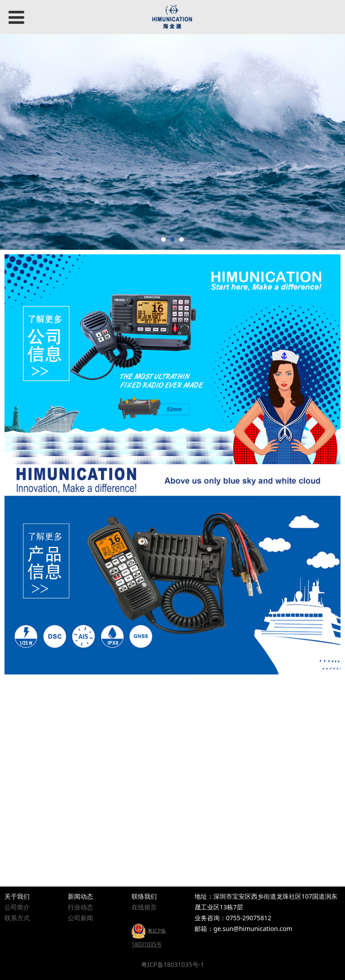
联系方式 (17, 918)
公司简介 (17, 907)
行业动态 (80, 907)
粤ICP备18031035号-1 (173, 964)
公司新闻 (80, 918)
